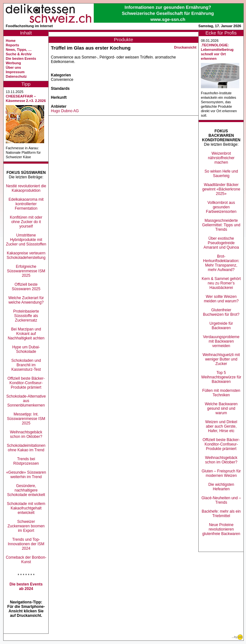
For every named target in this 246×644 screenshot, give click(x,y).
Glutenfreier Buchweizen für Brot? (221, 312)
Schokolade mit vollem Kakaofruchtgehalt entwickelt (26, 508)
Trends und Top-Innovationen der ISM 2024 (26, 544)
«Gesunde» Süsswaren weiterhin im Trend (26, 475)
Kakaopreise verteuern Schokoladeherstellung (26, 255)
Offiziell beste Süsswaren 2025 (26, 287)
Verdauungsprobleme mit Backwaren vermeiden (221, 341)
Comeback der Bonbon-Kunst (26, 560)
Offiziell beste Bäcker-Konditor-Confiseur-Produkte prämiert (26, 383)
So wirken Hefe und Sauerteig (221, 174)
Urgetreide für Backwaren (221, 326)
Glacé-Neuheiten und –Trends (221, 500)
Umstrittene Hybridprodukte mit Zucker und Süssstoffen (26, 240)
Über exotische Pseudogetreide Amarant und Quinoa (221, 243)
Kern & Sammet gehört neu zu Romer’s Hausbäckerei (221, 283)
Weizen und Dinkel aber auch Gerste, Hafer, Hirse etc (221, 426)
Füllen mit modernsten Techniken (221, 393)
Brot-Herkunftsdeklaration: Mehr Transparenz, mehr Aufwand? (221, 263)
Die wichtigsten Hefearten (221, 487)
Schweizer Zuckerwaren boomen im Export (26, 526)
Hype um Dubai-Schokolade (26, 349)
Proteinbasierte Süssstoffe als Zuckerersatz (26, 316)
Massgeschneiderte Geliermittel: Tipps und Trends (221, 225)
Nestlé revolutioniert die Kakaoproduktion (26, 188)
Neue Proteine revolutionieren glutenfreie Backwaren (221, 529)
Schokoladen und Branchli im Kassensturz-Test (26, 365)
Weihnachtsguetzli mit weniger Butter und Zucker (221, 359)
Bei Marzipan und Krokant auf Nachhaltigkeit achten (26, 334)
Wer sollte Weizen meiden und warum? (221, 299)
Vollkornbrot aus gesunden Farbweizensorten (221, 207)
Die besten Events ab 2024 (26, 586)
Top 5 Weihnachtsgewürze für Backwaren (221, 377)
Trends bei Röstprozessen (26, 461)
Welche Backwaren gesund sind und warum (221, 408)
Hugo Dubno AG (65, 111)
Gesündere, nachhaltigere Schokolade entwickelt (26, 490)
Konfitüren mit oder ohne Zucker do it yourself (26, 222)
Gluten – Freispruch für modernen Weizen (221, 473)
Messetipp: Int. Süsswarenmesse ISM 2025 (26, 419)
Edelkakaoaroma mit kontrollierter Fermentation (26, 204)
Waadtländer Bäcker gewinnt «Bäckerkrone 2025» (221, 189)
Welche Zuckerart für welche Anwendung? (26, 300)
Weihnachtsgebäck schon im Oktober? (26, 434)
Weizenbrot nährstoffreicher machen (221, 158)
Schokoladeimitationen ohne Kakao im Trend (26, 448)
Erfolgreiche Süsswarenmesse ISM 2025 (26, 271)
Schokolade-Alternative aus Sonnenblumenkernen (26, 401)
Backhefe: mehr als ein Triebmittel (221, 514)
